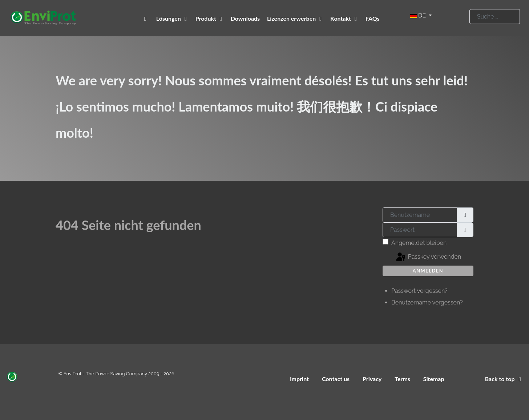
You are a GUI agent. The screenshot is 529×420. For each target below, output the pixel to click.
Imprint (299, 379)
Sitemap (434, 379)
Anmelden (428, 271)
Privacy (372, 379)
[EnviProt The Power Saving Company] (147, 18)
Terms (402, 379)
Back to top (504, 379)
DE (419, 15)
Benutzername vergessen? (427, 302)
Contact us (336, 379)
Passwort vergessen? (419, 291)
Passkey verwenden (428, 257)
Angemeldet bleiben (419, 243)
